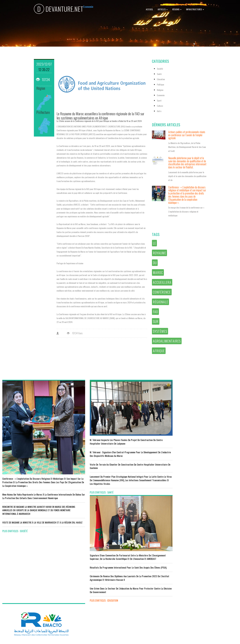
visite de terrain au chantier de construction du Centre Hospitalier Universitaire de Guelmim (89, 455)
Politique (160, 84)
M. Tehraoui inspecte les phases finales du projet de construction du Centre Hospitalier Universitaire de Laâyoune (88, 425)
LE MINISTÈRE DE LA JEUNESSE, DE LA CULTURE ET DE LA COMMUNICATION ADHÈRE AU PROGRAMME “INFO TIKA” (149, 562)
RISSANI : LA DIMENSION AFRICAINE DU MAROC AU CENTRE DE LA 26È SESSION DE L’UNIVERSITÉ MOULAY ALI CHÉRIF (150, 590)
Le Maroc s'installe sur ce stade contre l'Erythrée (86, 587)
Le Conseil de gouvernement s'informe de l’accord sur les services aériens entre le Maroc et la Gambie (28, 607)
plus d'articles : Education (137, 478)
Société (160, 69)
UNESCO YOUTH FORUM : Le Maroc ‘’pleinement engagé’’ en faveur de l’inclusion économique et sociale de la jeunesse (149, 604)
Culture (160, 106)
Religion (160, 90)
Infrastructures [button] (195, 9)
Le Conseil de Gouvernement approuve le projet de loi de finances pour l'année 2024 (210, 433)
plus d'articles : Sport (74, 611)
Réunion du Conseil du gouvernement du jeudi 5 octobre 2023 (209, 458)
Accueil (149, 9)
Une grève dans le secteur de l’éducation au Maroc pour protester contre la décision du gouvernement (150, 467)
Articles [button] (163, 9)
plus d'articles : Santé (74, 485)
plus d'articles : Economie (16, 618)
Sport (159, 100)
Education (161, 79)
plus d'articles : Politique (196, 468)
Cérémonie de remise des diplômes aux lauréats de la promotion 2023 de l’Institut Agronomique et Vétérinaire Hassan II (150, 453)
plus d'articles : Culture (135, 616)
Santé (159, 74)
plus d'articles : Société (15, 514)
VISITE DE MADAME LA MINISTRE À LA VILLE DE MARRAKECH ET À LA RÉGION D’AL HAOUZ (24, 504)
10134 (43, 79)
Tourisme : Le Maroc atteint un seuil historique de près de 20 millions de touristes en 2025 (29, 595)
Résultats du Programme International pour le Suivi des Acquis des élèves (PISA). (150, 439)
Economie (161, 95)
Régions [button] (177, 9)
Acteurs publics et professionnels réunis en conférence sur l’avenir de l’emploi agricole (187, 135)
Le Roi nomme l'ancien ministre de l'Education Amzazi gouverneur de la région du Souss (208, 446)
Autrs (159, 111)
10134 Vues (75, 333)
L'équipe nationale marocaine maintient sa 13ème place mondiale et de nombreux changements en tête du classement (89, 599)
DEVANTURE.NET (59, 9)
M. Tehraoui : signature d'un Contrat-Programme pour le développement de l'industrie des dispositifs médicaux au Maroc (89, 441)
